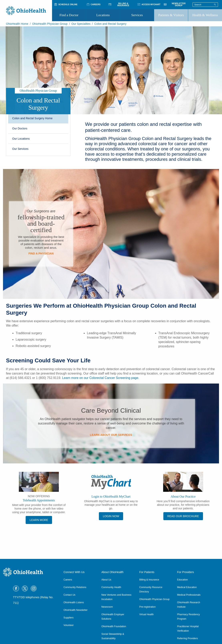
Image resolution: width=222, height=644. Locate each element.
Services (137, 15)
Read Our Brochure (183, 516)
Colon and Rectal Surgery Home (32, 118)
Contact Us (69, 595)
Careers (68, 580)
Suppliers (68, 618)
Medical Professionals (189, 595)
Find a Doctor (69, 15)
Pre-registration (148, 607)
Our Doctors (20, 128)
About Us (106, 580)
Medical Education (187, 587)
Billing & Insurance (149, 580)
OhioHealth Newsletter (75, 610)
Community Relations (75, 587)
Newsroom (107, 607)
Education (182, 580)
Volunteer (69, 625)
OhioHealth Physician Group (50, 24)
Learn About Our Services (111, 435)
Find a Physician (41, 253)
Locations (103, 15)
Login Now (111, 516)
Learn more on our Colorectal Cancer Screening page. (101, 378)
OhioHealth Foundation (114, 626)
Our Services (20, 149)
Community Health (111, 587)
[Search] (215, 4)
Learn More (39, 520)
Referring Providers (187, 638)
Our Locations (21, 139)
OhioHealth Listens (74, 602)
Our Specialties (81, 24)
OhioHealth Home (17, 24)
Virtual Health (147, 614)
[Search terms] (205, 5)
